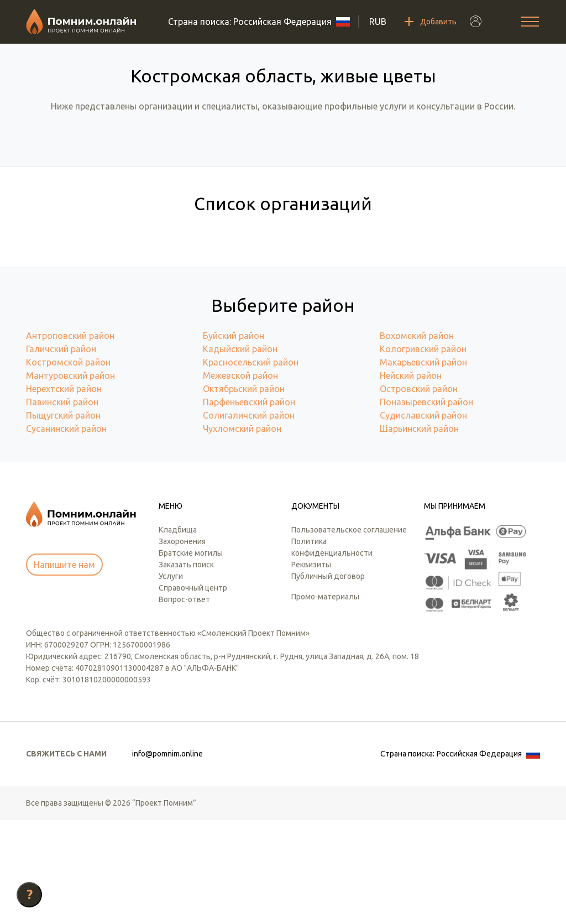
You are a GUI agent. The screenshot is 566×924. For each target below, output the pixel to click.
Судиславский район (423, 519)
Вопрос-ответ (184, 703)
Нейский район (411, 479)
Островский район (419, 493)
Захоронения (182, 645)
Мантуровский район (70, 479)
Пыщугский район (63, 519)
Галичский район (61, 453)
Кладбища (178, 634)
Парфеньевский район (249, 506)
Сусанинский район (66, 533)
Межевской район (240, 479)
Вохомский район (417, 440)
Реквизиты (311, 669)
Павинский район (62, 506)
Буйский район (234, 440)
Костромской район (68, 466)
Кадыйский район (240, 453)
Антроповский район (70, 440)
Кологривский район (423, 453)
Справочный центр (193, 692)
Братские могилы (191, 657)
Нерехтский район (64, 493)
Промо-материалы (325, 701)
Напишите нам (64, 669)
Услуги (171, 680)
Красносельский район (251, 466)
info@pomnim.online (167, 858)
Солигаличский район (249, 519)
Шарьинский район (419, 533)
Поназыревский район (426, 506)
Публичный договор (328, 680)
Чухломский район (242, 533)
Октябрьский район (244, 493)
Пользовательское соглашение (349, 634)
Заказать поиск (186, 669)
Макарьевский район (423, 466)
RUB (378, 22)
